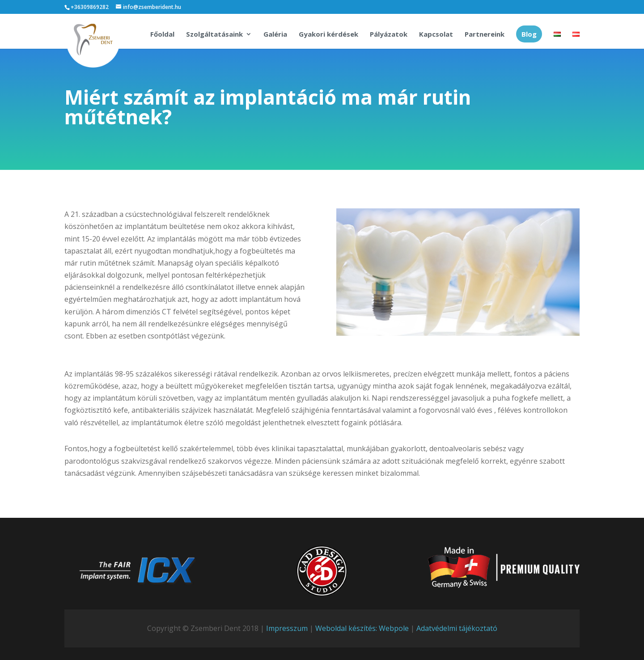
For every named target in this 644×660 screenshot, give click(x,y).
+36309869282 (90, 7)
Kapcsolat (436, 35)
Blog (529, 34)
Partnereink (485, 35)
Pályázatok (389, 35)
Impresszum (287, 628)
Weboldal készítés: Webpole (362, 628)
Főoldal (162, 35)
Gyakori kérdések (328, 35)
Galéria (275, 35)
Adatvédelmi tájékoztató (457, 628)
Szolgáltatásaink (214, 35)
